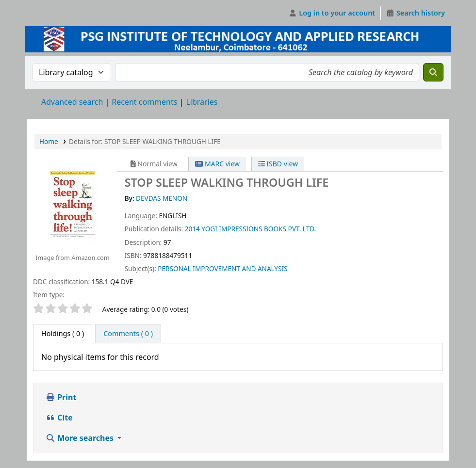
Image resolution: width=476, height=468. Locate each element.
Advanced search (72, 102)
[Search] (433, 72)
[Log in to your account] (332, 13)
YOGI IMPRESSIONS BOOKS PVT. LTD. (259, 229)
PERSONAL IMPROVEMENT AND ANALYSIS (222, 268)
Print (61, 397)
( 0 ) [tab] (63, 333)
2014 (192, 229)
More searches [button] (81, 438)
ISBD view (278, 164)
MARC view (217, 164)
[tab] (128, 334)
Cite (59, 418)
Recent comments (144, 102)
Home (49, 141)
